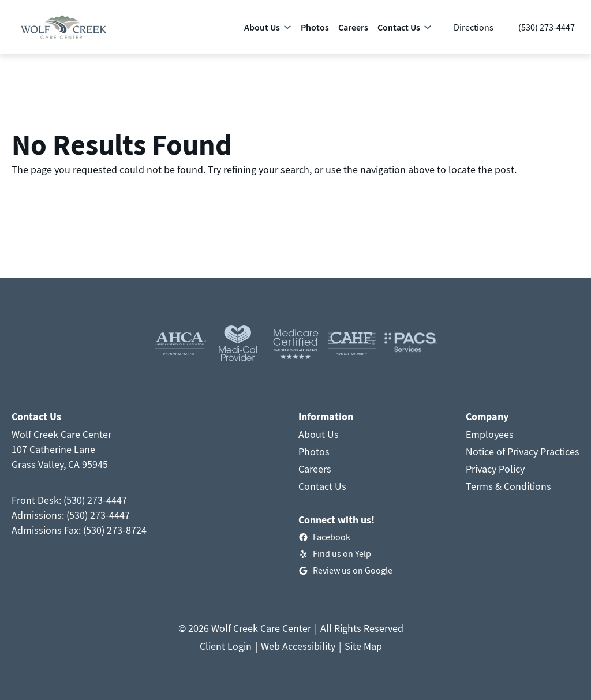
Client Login (226, 646)
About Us (319, 434)
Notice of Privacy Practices (523, 452)
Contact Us (322, 486)
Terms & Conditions (508, 486)
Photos (314, 452)
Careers (315, 469)
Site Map (363, 646)
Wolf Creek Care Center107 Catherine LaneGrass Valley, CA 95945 (61, 449)
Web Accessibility (298, 646)
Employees (490, 434)
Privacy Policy (495, 469)
